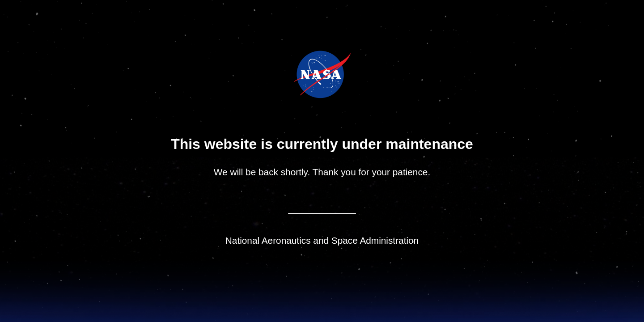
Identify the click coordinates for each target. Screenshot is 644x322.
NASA (300, 74)
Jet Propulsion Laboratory (328, 62)
